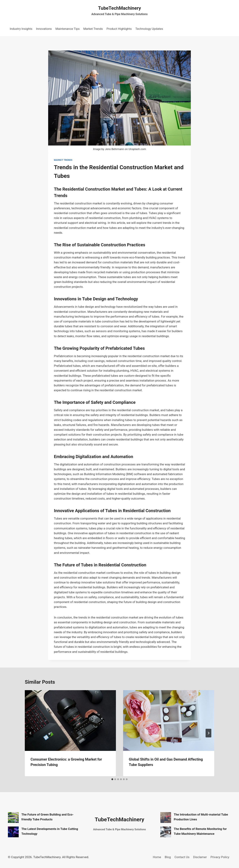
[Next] (208, 733)
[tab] (112, 779)
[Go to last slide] (31, 733)
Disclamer (200, 857)
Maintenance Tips (67, 29)
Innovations (44, 29)
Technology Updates (149, 29)
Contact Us (182, 857)
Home (157, 857)
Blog (168, 857)
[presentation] (70, 721)
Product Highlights (119, 29)
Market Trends (93, 29)
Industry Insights (21, 29)
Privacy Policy (220, 857)
